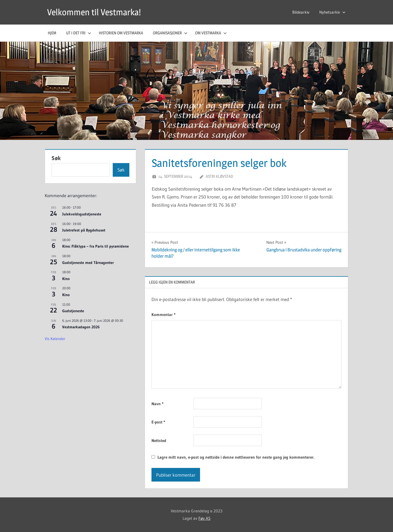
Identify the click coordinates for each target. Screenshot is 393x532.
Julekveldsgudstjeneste (82, 214)
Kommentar (163, 315)
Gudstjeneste (73, 311)
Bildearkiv (301, 12)
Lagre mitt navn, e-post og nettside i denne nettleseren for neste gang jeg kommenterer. (236, 457)
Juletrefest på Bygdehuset (84, 230)
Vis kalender (55, 339)
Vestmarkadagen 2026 (81, 327)
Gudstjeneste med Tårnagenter (88, 263)
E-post (158, 422)
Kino (66, 279)
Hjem (52, 33)
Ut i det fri (79, 33)
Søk (56, 158)
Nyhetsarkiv (332, 12)
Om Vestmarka (211, 33)
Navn (157, 404)
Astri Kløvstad (219, 176)
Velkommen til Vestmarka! (94, 12)
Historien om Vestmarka (121, 33)
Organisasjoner (170, 33)
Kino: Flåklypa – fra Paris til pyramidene (96, 246)
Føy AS (204, 518)
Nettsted (159, 441)
